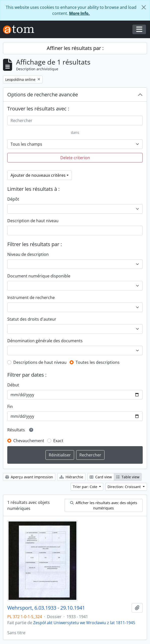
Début (13, 385)
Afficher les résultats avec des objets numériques (104, 505)
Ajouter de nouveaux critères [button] (38, 175)
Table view (128, 477)
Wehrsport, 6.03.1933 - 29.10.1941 (46, 608)
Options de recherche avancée (43, 95)
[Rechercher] (75, 121)
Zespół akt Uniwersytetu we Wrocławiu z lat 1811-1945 (84, 623)
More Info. (79, 13)
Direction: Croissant (125, 487)
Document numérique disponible (39, 276)
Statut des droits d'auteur (32, 319)
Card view (101, 477)
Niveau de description (28, 254)
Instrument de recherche (31, 298)
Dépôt (13, 199)
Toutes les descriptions (98, 362)
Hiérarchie (71, 477)
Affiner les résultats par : (75, 48)
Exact (58, 441)
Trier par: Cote (86, 487)
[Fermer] (144, 7)
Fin (10, 406)
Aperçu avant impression (29, 477)
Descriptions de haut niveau (40, 362)
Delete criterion (75, 158)
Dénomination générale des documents (45, 341)
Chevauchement (29, 441)
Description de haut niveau (33, 221)
